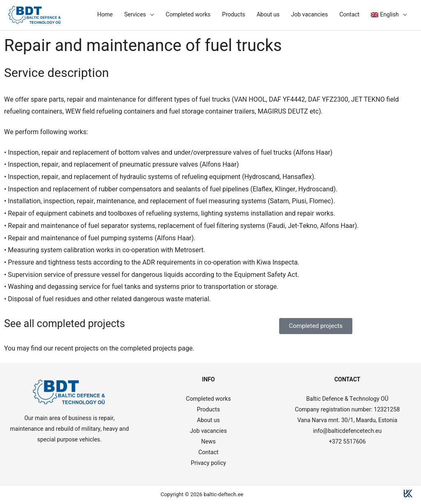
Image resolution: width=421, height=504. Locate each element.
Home (105, 15)
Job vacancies (310, 15)
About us (268, 15)
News (208, 442)
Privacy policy (208, 463)
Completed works (188, 15)
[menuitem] (389, 15)
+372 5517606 (347, 442)
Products (234, 15)
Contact (349, 15)
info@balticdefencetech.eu (347, 431)
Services (135, 15)
